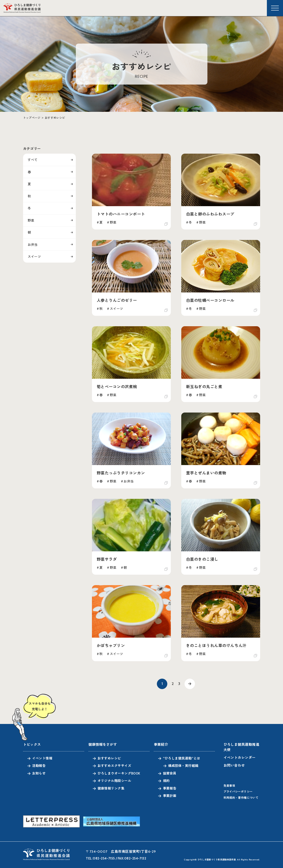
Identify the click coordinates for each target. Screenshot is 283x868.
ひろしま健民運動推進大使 (241, 747)
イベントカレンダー (240, 757)
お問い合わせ (234, 765)
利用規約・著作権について (241, 798)
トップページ (32, 118)
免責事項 (229, 786)
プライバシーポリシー (238, 791)
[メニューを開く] (275, 8)
